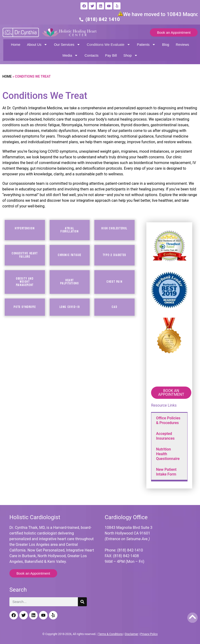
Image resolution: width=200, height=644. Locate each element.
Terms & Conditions (110, 634)
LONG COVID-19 (70, 307)
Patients (146, 44)
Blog (166, 44)
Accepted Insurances (165, 436)
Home (16, 44)
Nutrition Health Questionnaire (168, 454)
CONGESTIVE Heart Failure (25, 255)
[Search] (82, 602)
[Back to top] (192, 617)
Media (70, 55)
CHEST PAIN (114, 282)
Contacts (91, 55)
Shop (131, 55)
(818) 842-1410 (130, 550)
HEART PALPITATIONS (70, 282)
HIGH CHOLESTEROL (114, 228)
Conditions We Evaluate (109, 44)
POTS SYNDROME (25, 307)
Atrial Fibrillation (70, 230)
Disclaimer (132, 634)
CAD (114, 307)
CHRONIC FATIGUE (70, 255)
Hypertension (25, 228)
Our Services (67, 44)
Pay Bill (111, 55)
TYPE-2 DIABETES (115, 255)
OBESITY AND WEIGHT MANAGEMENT (25, 282)
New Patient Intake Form (166, 472)
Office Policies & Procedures (168, 420)
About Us (37, 44)
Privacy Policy (149, 634)
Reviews (182, 44)
